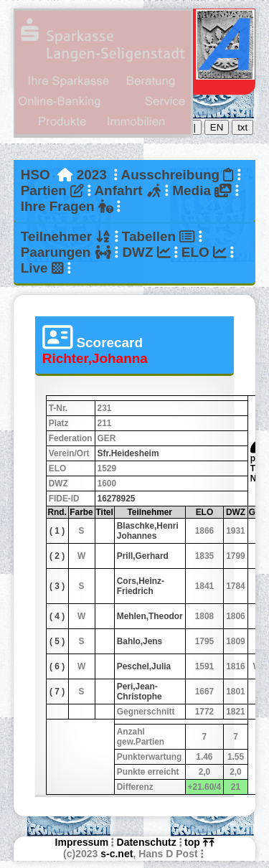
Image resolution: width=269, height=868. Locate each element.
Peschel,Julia (144, 666)
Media (202, 190)
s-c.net (117, 854)
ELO (204, 252)
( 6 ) (57, 666)
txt (242, 127)
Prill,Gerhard (143, 556)
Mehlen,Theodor (150, 616)
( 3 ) (57, 586)
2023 (92, 175)
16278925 (117, 499)
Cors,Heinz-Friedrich (141, 586)
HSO (36, 175)
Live (42, 268)
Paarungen (66, 252)
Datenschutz (147, 842)
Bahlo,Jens (140, 641)
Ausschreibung (178, 175)
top (199, 842)
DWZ (146, 252)
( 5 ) (57, 641)
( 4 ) (57, 616)
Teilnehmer (66, 236)
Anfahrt (128, 190)
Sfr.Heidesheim (128, 453)
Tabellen (159, 236)
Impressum (82, 842)
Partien (52, 190)
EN (217, 127)
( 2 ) (57, 556)
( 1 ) (57, 531)
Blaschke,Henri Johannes (148, 531)
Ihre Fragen (67, 206)
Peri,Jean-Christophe (140, 692)
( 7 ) (57, 692)
